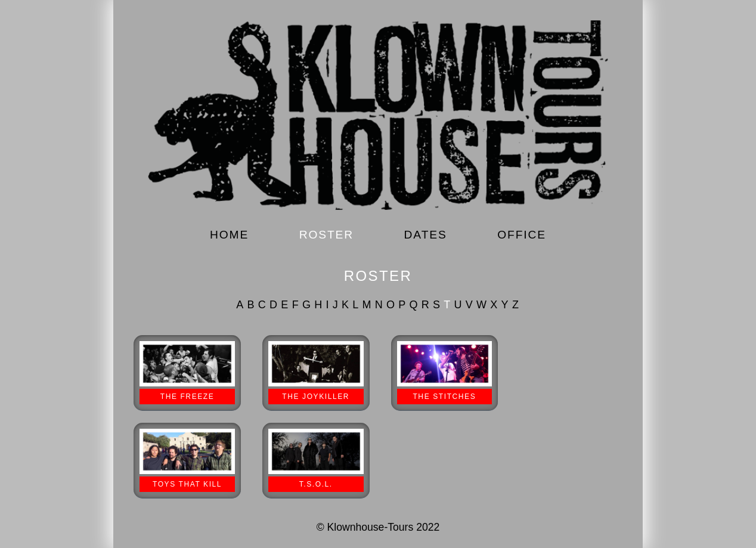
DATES (426, 235)
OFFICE (522, 235)
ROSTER (326, 235)
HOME (229, 235)
